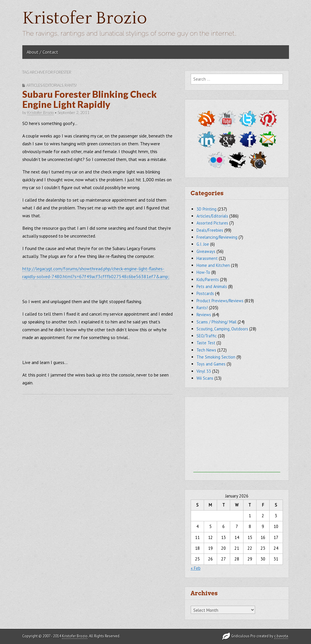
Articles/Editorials (45, 85)
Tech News (206, 350)
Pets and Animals (212, 286)
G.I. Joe (203, 244)
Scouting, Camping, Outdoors (222, 329)
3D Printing (207, 209)
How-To (203, 272)
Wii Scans (205, 378)
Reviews (204, 315)
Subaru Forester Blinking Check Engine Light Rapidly (90, 99)
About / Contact (42, 52)
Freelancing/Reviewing (217, 237)
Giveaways (206, 251)
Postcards (205, 293)
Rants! (71, 85)
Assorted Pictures (212, 223)
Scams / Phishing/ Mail (217, 322)
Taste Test (206, 343)
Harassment (207, 258)
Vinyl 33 (204, 371)
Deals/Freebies (210, 230)
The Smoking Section (216, 357)
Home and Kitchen (213, 265)
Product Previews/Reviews (220, 301)
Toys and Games (211, 364)
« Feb (196, 568)
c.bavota (281, 636)
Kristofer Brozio (85, 18)
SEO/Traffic (207, 336)
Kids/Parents (208, 280)
